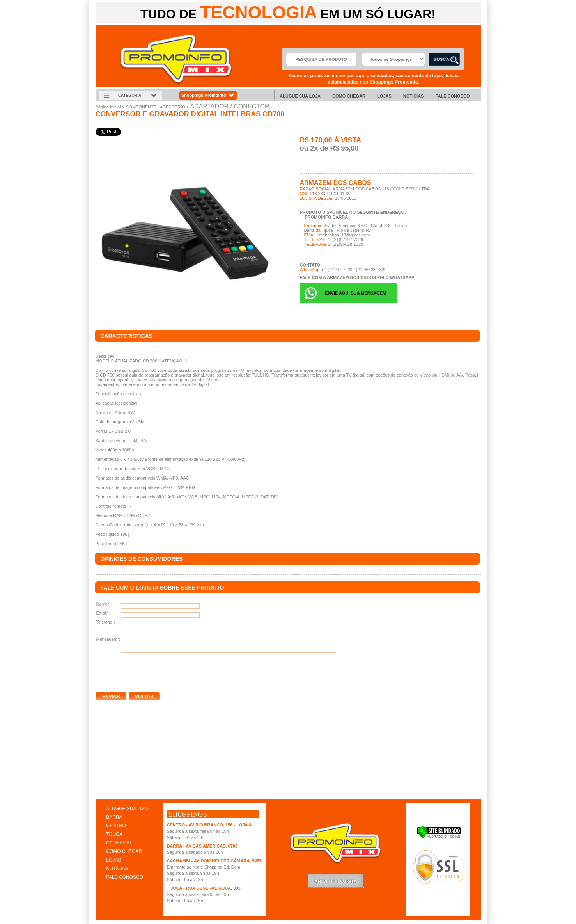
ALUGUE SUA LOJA (128, 808)
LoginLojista (336, 881)
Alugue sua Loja (300, 96)
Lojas (384, 96)
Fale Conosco (452, 96)
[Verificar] (439, 837)
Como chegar (349, 96)
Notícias (414, 96)
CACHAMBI (118, 843)
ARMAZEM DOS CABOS (336, 183)
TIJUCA (114, 834)
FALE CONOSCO (125, 877)
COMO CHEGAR (124, 851)
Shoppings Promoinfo (208, 95)
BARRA (114, 817)
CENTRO (116, 826)
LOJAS (113, 860)
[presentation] (155, 671)
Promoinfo (176, 59)
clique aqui (107, 791)
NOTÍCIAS (117, 869)
